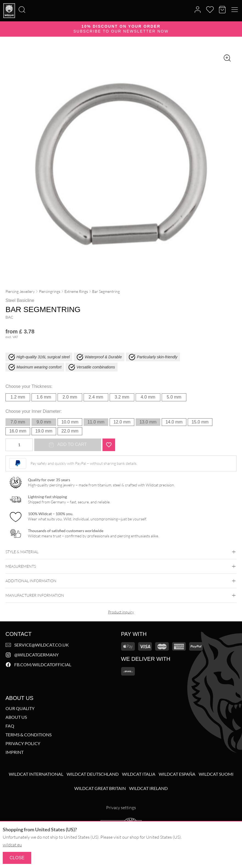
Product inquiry (121, 612)
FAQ (10, 726)
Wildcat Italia (139, 774)
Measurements (121, 566)
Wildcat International (36, 774)
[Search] (2, 0)
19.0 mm (44, 431)
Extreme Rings (76, 291)
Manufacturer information (121, 595)
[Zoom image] (227, 58)
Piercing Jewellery (20, 291)
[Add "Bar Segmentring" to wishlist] (109, 445)
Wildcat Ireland (148, 788)
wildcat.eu (12, 845)
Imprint (15, 752)
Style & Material (121, 552)
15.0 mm (200, 422)
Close (17, 858)
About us (16, 717)
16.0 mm (18, 431)
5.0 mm (174, 397)
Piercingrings (50, 291)
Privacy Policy (23, 743)
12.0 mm (122, 422)
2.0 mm (70, 397)
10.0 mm (70, 422)
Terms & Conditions (29, 735)
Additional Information (121, 581)
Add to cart (68, 445)
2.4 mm (96, 397)
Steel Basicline (20, 300)
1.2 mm (18, 397)
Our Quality (20, 708)
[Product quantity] (19, 445)
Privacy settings (121, 808)
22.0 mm (70, 431)
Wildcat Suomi (216, 774)
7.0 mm (18, 422)
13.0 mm (148, 422)
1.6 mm (44, 397)
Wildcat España (177, 774)
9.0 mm (44, 422)
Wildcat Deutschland (93, 774)
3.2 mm (122, 397)
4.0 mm (148, 397)
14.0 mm (174, 422)
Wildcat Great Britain (100, 788)
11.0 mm (96, 422)
